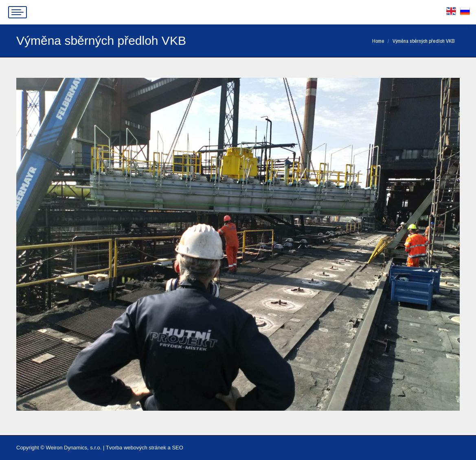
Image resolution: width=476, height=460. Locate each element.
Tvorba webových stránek (136, 448)
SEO (177, 448)
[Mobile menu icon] (18, 12)
